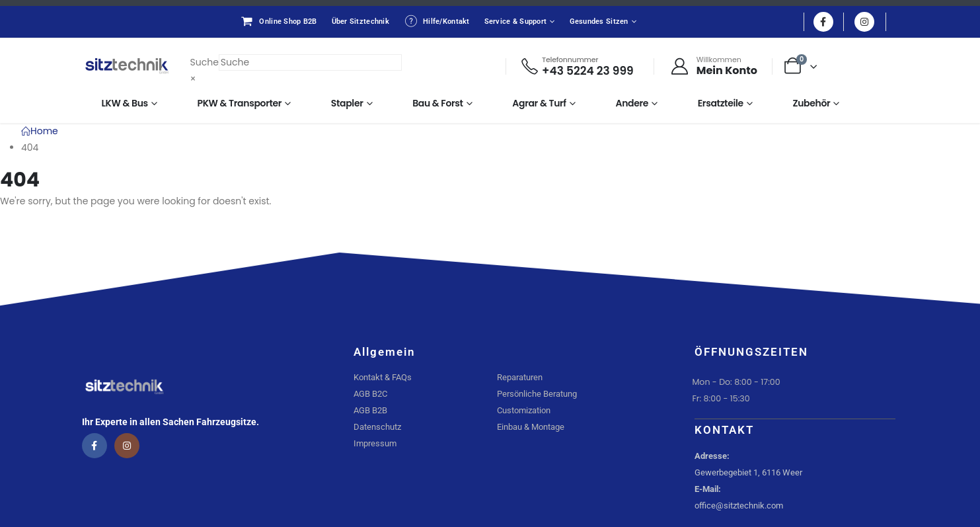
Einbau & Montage (531, 427)
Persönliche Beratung (537, 394)
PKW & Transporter (240, 103)
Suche (205, 62)
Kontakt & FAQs (383, 377)
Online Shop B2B (278, 21)
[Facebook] (823, 22)
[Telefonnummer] (577, 66)
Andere (632, 103)
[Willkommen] (714, 66)
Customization (524, 410)
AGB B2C (370, 394)
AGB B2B (370, 410)
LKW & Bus (125, 103)
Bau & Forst (438, 103)
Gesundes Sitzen (599, 21)
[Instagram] (864, 22)
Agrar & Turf (539, 103)
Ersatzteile (721, 103)
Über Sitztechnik (360, 21)
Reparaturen (520, 377)
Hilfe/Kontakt (437, 21)
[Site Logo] (127, 66)
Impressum (375, 443)
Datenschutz (377, 427)
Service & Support (516, 21)
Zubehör (811, 103)
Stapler (347, 103)
